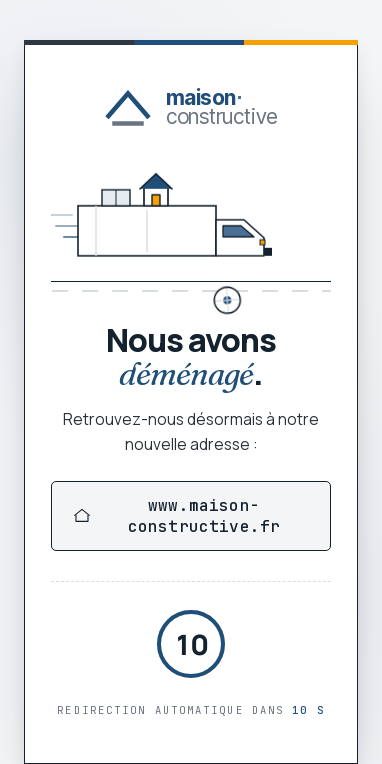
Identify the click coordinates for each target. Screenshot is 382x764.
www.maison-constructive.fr (177, 516)
